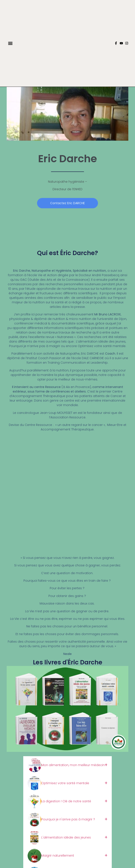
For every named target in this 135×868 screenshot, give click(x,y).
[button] (10, 43)
